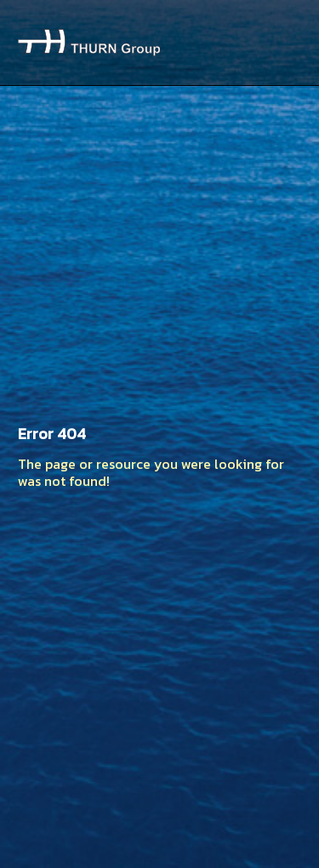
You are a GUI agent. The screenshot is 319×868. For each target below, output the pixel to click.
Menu (282, 43)
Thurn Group (89, 43)
